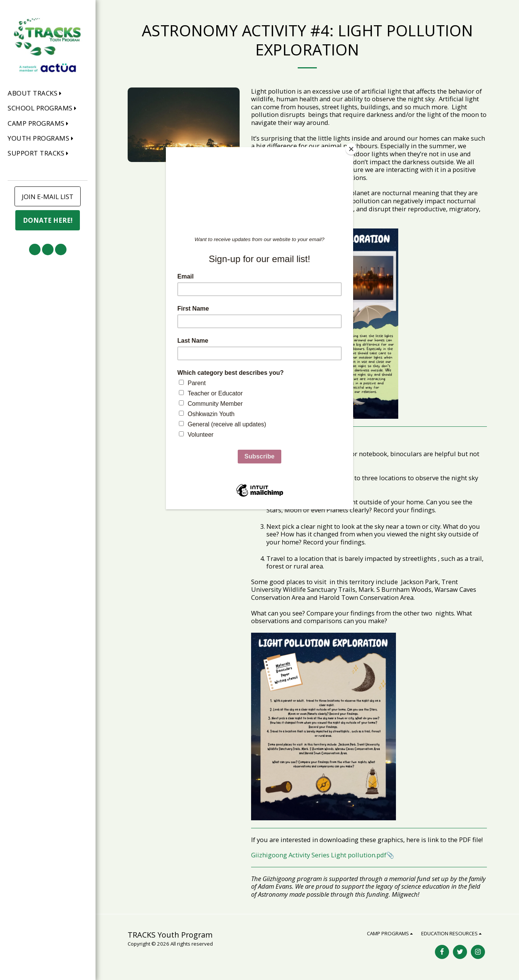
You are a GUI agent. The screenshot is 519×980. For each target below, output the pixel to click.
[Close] (351, 149)
